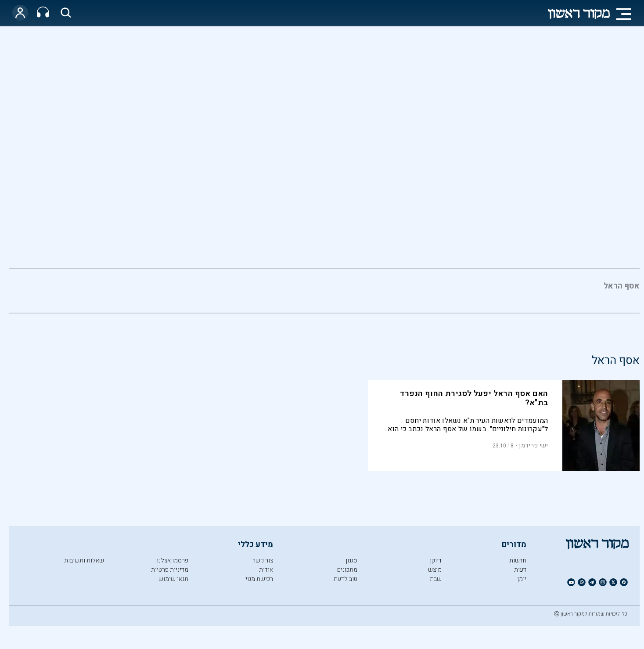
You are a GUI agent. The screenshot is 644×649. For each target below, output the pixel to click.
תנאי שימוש (173, 579)
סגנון (351, 561)
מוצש (435, 570)
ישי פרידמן (533, 445)
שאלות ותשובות (84, 561)
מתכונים (347, 570)
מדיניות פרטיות (170, 570)
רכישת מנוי (259, 579)
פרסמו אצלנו (173, 561)
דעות (520, 570)
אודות (266, 570)
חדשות (518, 561)
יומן (522, 579)
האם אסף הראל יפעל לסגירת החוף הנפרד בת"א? (474, 398)
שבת (436, 579)
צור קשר (263, 561)
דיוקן (436, 561)
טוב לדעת (345, 579)
